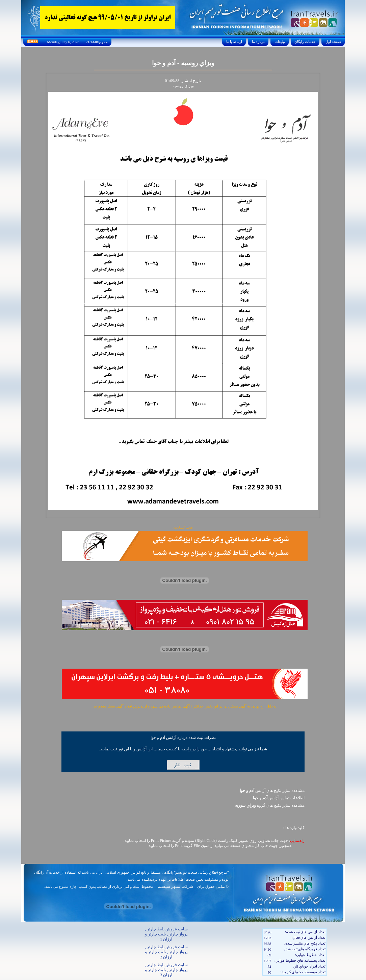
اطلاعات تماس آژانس (279, 798)
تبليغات (280, 42)
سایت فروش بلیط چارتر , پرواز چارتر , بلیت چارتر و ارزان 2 (166, 952)
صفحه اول (333, 42)
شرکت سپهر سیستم (175, 886)
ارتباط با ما (234, 42)
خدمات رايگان (305, 42)
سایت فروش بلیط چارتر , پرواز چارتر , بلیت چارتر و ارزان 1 (166, 934)
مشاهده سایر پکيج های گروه (270, 805)
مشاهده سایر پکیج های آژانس (272, 791)
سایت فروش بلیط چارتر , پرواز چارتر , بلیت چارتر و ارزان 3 (166, 970)
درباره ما (258, 42)
